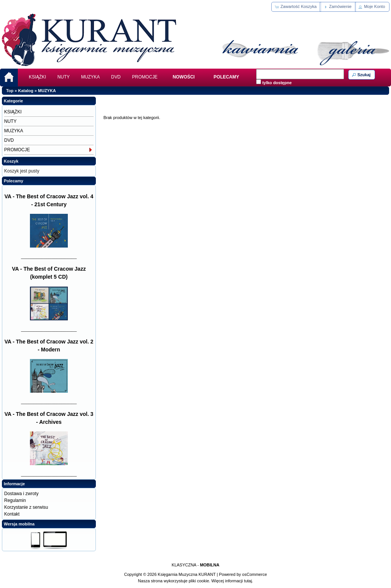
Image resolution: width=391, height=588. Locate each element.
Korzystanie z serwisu (26, 507)
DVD (116, 77)
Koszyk (11, 161)
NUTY (64, 77)
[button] (296, 7)
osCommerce (254, 574)
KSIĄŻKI (38, 77)
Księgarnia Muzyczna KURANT (187, 574)
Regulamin (15, 500)
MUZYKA (90, 77)
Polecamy (13, 181)
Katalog (26, 91)
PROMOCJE (145, 77)
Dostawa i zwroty (21, 494)
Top (10, 91)
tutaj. (248, 581)
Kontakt (12, 514)
